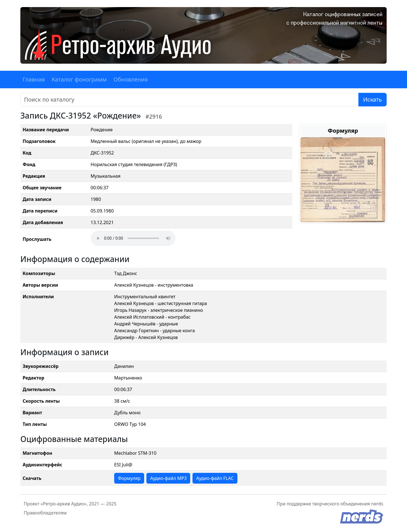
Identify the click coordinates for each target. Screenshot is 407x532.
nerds (377, 504)
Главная (34, 79)
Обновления (131, 79)
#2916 (154, 116)
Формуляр (129, 478)
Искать (373, 99)
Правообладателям (45, 513)
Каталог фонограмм (79, 79)
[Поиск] (190, 100)
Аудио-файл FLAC (215, 478)
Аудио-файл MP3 (168, 478)
